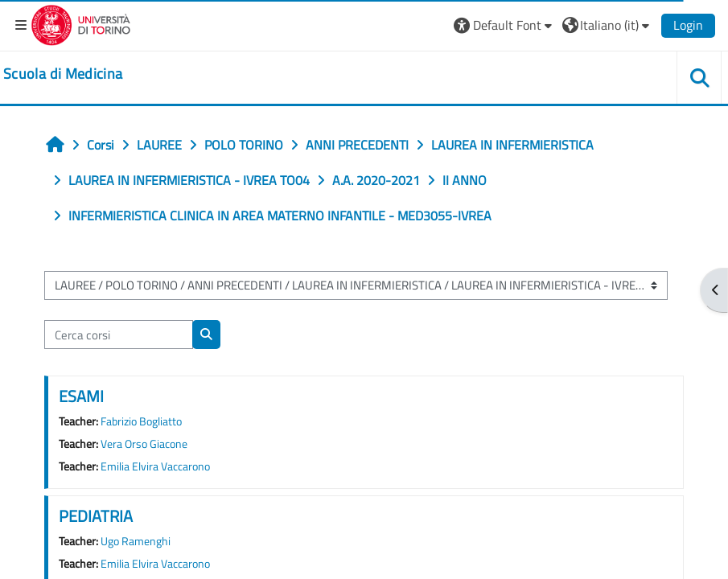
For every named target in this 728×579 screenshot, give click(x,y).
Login (688, 25)
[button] (505, 25)
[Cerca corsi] (119, 335)
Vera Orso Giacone (144, 444)
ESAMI (81, 396)
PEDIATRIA (96, 516)
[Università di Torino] (81, 23)
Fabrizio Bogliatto (141, 421)
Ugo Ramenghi (136, 541)
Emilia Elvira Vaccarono (155, 466)
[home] (63, 74)
